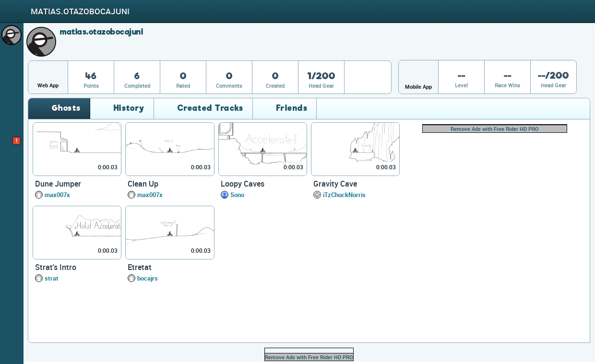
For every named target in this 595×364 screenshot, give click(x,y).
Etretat (140, 267)
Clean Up (143, 184)
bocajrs (148, 278)
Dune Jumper (58, 184)
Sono (237, 195)
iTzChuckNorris (344, 195)
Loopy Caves (243, 184)
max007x (57, 195)
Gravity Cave (335, 184)
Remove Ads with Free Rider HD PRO (495, 129)
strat (52, 278)
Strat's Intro (56, 267)
